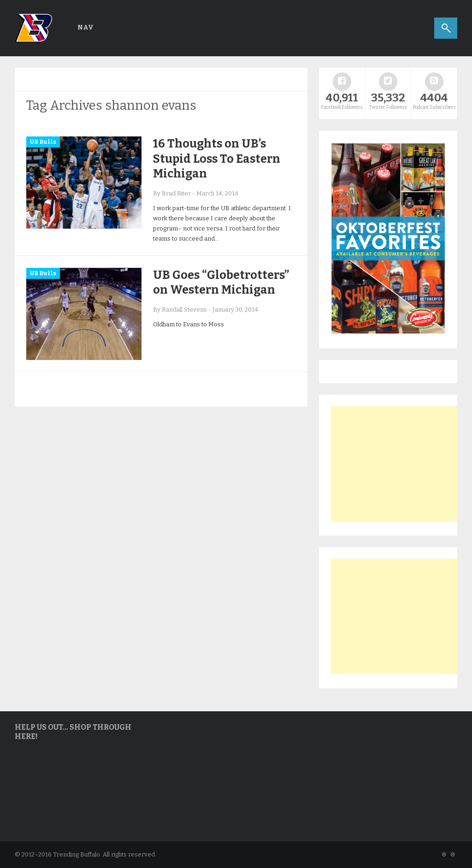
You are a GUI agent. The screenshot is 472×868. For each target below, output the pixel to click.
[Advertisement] (400, 464)
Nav (86, 27)
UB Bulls (43, 142)
